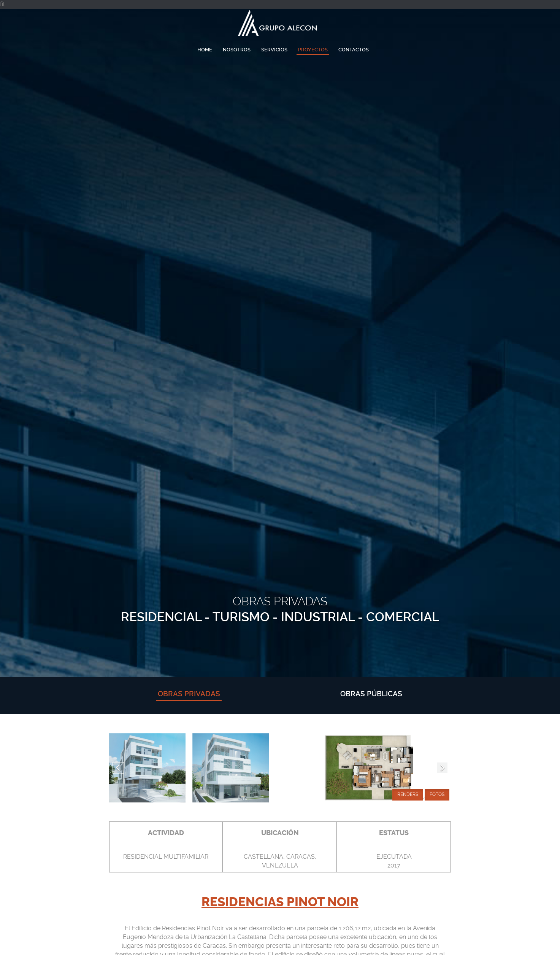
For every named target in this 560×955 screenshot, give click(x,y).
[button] (118, 768)
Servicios (274, 50)
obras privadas (189, 694)
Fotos (437, 794)
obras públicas (371, 694)
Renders (408, 794)
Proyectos (313, 50)
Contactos (354, 50)
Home (205, 50)
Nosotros (237, 50)
